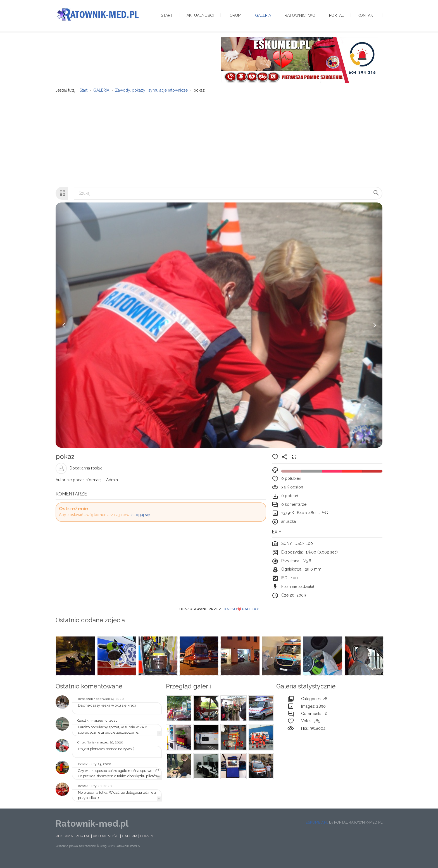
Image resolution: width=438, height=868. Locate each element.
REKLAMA (64, 843)
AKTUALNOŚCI (106, 843)
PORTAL (83, 843)
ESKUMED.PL (317, 829)
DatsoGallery (241, 616)
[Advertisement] (219, 144)
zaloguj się (140, 521)
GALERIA (130, 843)
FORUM (147, 843)
